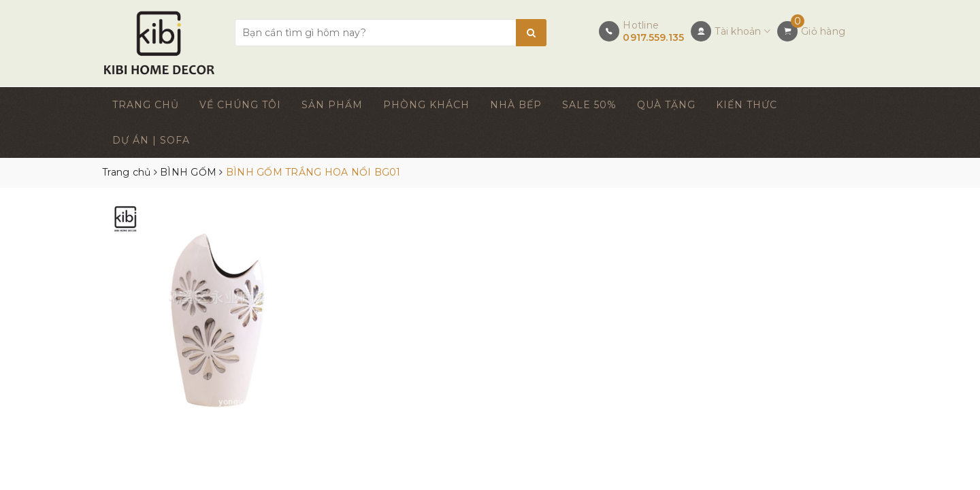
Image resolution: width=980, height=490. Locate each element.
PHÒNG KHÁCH (426, 105)
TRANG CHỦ (146, 105)
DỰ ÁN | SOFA (151, 140)
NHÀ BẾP (516, 105)
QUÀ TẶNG (666, 105)
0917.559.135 (653, 37)
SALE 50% (589, 105)
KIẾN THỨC (747, 105)
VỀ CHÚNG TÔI (240, 105)
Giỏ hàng (823, 31)
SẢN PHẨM (332, 105)
